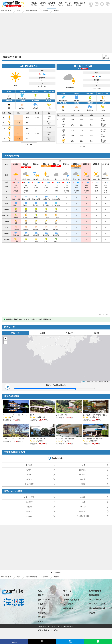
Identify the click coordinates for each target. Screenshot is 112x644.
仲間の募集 (68, 608)
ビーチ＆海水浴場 (71, 600)
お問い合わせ (78, 4)
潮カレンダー (44, 600)
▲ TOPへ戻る (56, 572)
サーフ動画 (68, 604)
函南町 (83, 484)
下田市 (83, 465)
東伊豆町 (83, 474)
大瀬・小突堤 (29, 497)
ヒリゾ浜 (83, 507)
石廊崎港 (29, 502)
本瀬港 (83, 497)
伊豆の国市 (29, 484)
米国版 (92, 613)
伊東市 (83, 479)
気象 (60, 4)
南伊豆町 (29, 465)
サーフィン (69, 4)
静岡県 (45, 577)
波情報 (43, 4)
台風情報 (42, 608)
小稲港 (29, 507)
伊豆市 (29, 479)
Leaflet (83, 382)
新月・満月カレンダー (48, 631)
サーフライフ (6, 577)
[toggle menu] (108, 3)
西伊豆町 (83, 470)
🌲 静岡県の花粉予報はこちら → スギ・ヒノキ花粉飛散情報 (27, 319)
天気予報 (52, 4)
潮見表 (34, 4)
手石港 (29, 511)
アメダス (42, 622)
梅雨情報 (42, 613)
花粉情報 (42, 617)
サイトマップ (95, 600)
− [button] (5, 342)
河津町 (29, 474)
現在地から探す (58, 458)
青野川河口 (83, 511)
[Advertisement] (56, 34)
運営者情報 (94, 595)
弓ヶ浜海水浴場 (83, 516)
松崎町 (29, 470)
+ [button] (5, 339)
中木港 (29, 516)
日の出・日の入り (46, 626)
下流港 (83, 502)
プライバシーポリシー (99, 604)
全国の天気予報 (31, 577)
